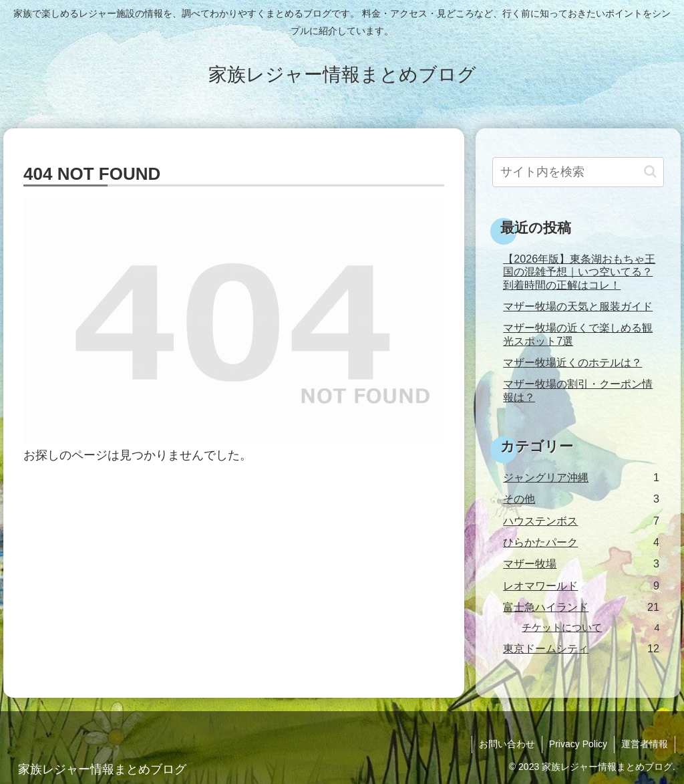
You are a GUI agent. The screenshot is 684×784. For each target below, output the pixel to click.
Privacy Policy (578, 744)
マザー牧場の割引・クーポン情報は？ (578, 390)
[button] (650, 171)
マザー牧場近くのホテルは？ (572, 362)
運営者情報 (645, 744)
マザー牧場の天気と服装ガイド (578, 306)
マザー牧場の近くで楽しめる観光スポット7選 (578, 334)
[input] (578, 172)
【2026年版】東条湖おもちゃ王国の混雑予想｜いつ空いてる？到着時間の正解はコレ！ (579, 272)
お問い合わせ (507, 744)
